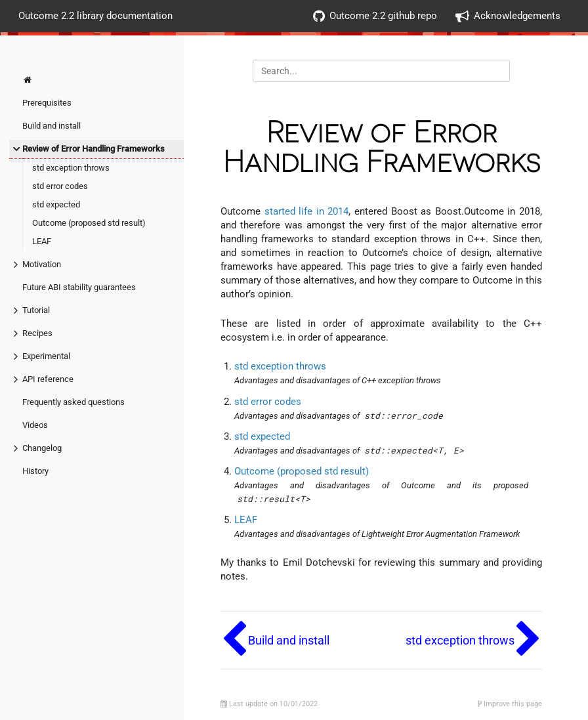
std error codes (60, 186)
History (35, 471)
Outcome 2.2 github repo (375, 16)
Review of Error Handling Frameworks (94, 149)
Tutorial (36, 310)
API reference (48, 379)
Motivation (42, 264)
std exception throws (71, 168)
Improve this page (510, 704)
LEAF (42, 241)
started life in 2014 (307, 211)
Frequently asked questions (73, 402)
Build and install (52, 126)
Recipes (37, 333)
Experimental (46, 356)
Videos (35, 425)
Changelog (42, 448)
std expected (56, 204)
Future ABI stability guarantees (79, 287)
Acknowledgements (508, 16)
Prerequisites (47, 103)
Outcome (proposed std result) (89, 223)
